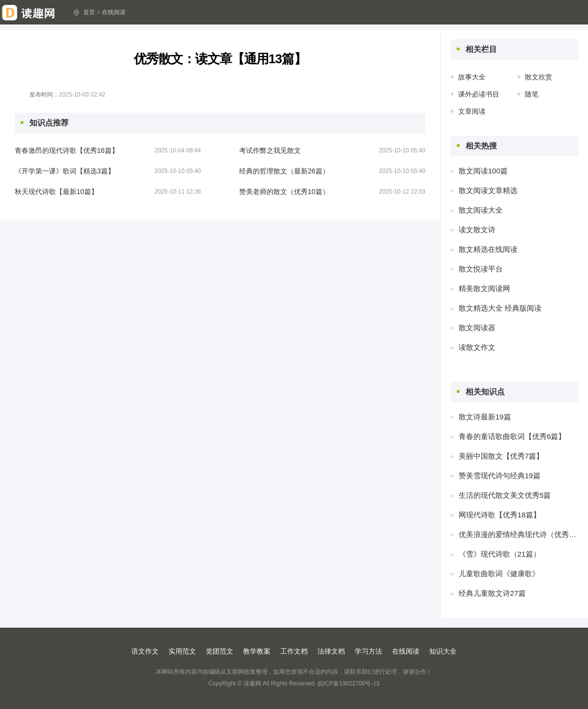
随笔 (532, 94)
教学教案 (257, 651)
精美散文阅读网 (484, 288)
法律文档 (331, 651)
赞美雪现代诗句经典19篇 (500, 476)
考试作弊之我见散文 (270, 150)
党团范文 (220, 651)
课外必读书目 (479, 94)
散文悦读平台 (481, 269)
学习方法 (368, 651)
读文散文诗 (477, 230)
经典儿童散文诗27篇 (492, 593)
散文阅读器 (477, 328)
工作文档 (294, 651)
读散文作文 (477, 347)
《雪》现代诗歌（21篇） (500, 554)
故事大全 (472, 77)
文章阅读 (472, 111)
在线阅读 (114, 12)
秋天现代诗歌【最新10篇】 (56, 192)
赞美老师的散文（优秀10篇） (284, 192)
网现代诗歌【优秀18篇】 (500, 515)
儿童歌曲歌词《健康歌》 (499, 574)
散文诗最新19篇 (485, 417)
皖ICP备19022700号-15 (349, 684)
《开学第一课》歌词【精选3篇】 (65, 171)
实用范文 (182, 651)
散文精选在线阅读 (488, 249)
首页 (89, 12)
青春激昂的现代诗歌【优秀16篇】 (67, 150)
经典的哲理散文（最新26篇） (284, 171)
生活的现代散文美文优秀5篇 (505, 495)
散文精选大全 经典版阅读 (500, 308)
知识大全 (443, 651)
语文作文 (145, 651)
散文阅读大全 (481, 210)
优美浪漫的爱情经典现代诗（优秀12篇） (518, 534)
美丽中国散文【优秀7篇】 (501, 456)
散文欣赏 (539, 77)
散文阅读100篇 (483, 171)
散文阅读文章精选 (488, 190)
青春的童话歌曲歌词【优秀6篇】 (512, 436)
